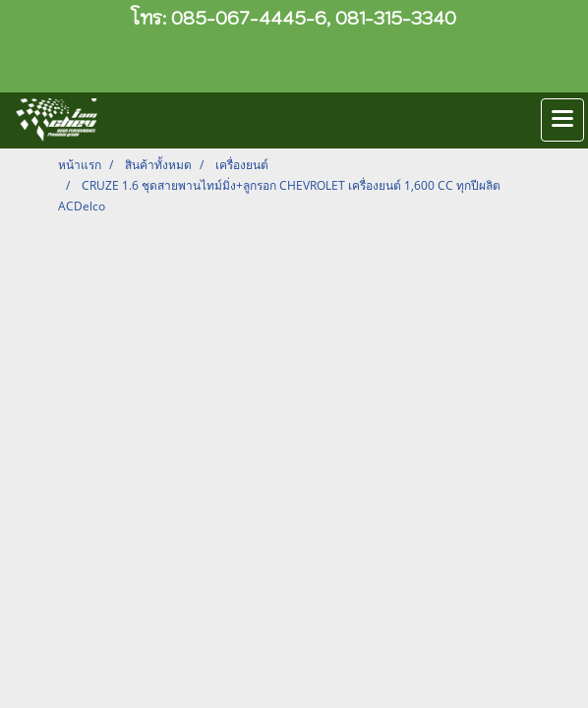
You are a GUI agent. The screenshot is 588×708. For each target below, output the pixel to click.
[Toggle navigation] (562, 120)
